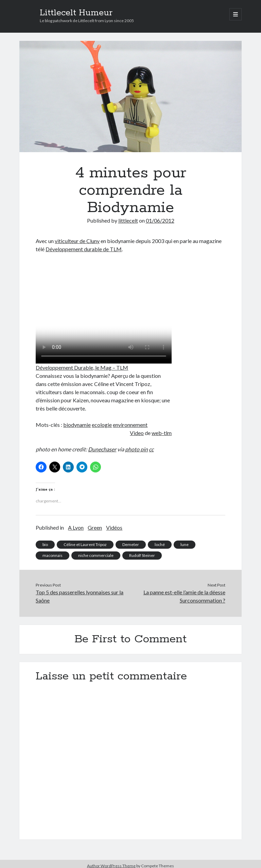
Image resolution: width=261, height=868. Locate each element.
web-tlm (162, 433)
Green (95, 527)
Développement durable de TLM (84, 249)
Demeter (131, 544)
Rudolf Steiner (142, 555)
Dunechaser (102, 449)
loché (160, 544)
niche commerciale (96, 555)
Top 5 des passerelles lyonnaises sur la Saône (80, 596)
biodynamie (77, 425)
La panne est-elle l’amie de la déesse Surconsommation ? (184, 596)
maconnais (53, 555)
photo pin (136, 449)
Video (137, 433)
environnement (130, 425)
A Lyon (76, 527)
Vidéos (114, 527)
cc (151, 449)
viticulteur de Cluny (77, 241)
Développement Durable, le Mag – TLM (82, 367)
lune (185, 544)
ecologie (102, 425)
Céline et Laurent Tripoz (85, 544)
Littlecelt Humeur (76, 13)
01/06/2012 (160, 220)
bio (45, 544)
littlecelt (128, 220)
